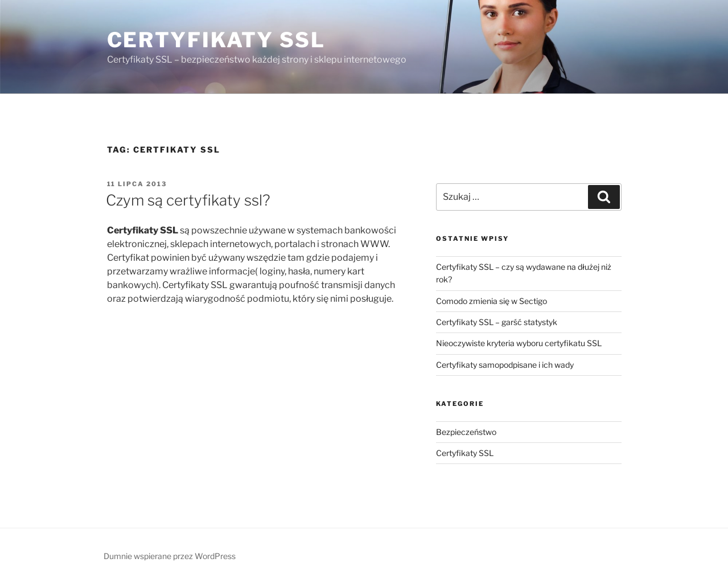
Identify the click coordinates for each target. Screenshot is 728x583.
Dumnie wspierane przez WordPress (170, 556)
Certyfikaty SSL (216, 40)
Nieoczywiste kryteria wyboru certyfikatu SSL (519, 343)
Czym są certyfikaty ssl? (188, 200)
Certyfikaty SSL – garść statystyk (497, 322)
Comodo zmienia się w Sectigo (491, 301)
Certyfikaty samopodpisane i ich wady (505, 365)
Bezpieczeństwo (466, 432)
